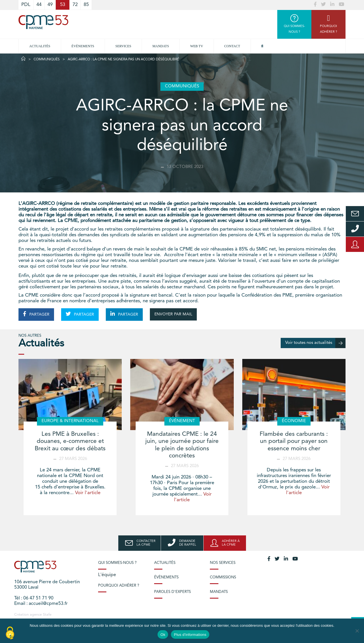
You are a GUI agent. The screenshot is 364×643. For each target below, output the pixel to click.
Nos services (223, 563)
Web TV (197, 46)
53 (63, 5)
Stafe (47, 615)
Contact (232, 46)
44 (39, 5)
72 (75, 5)
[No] (357, 631)
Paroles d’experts (172, 592)
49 (50, 5)
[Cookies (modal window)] (10, 633)
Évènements (83, 46)
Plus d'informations (190, 635)
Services (123, 46)
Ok (163, 635)
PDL (26, 5)
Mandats (161, 46)
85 (86, 5)
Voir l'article (88, 493)
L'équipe (107, 575)
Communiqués (47, 59)
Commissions (223, 577)
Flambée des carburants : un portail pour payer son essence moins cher (294, 441)
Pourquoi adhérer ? (119, 586)
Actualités (40, 46)
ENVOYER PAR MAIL (173, 314)
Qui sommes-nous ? (117, 563)
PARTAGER (36, 314)
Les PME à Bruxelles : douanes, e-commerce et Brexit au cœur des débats (70, 441)
